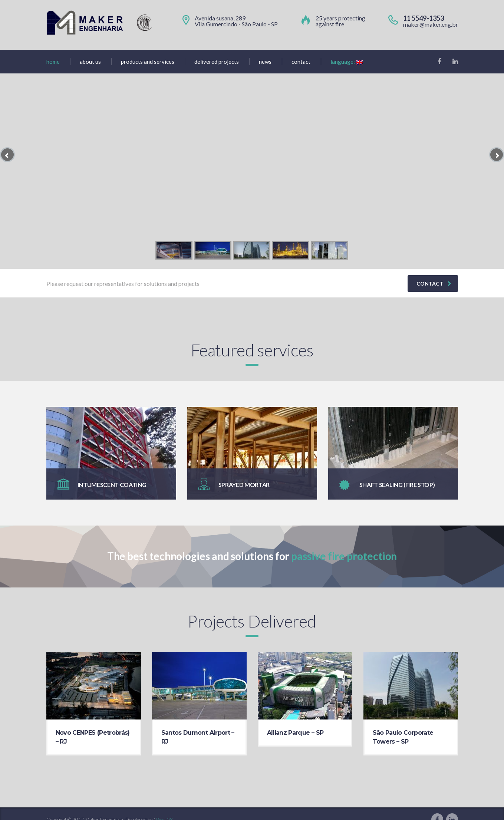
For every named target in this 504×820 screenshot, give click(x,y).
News (265, 62)
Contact (301, 62)
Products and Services (148, 62)
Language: (347, 62)
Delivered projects (217, 62)
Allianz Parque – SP (295, 733)
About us (90, 62)
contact (434, 284)
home (53, 62)
